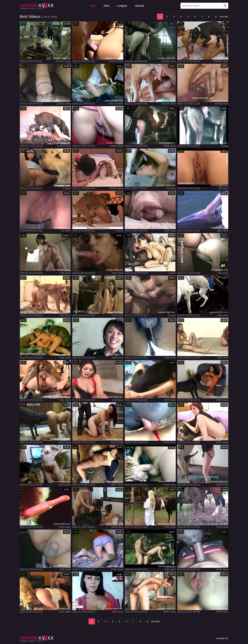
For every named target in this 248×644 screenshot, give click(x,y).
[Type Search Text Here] (204, 6)
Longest (122, 6)
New (106, 6)
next (222, 17)
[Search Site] (225, 6)
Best (93, 6)
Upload (139, 6)
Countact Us (222, 638)
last (226, 17)
